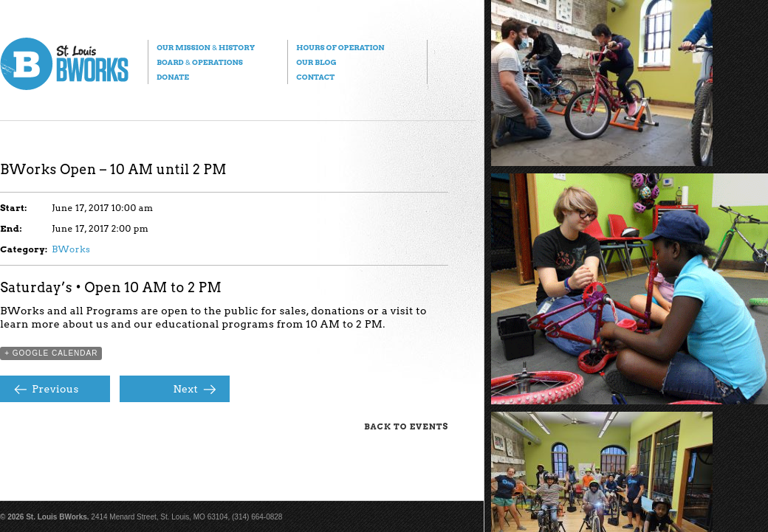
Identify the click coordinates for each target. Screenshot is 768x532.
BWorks (71, 249)
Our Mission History (206, 47)
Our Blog (316, 62)
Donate (173, 77)
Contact (315, 77)
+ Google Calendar (51, 353)
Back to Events (406, 426)
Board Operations (200, 62)
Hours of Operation (340, 47)
